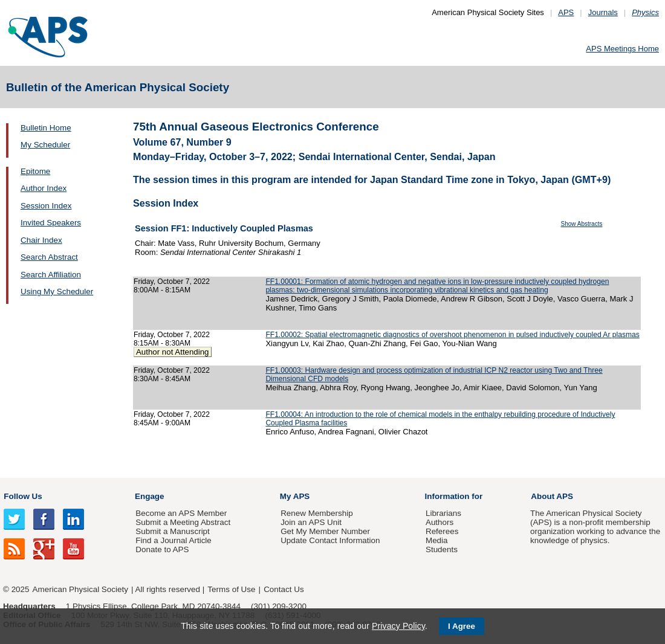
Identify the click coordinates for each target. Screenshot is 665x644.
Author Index (44, 188)
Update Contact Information (330, 540)
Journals (603, 12)
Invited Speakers (51, 223)
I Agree (462, 626)
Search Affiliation (51, 275)
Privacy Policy (398, 626)
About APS (552, 496)
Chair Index (41, 240)
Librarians (443, 513)
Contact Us (284, 589)
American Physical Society (80, 589)
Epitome (35, 171)
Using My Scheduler (57, 291)
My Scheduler (45, 145)
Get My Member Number (325, 531)
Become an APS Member (181, 513)
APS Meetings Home (622, 49)
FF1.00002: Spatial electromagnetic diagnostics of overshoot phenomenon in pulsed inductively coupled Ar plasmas (452, 335)
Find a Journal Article (173, 540)
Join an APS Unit (311, 522)
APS (566, 12)
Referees (442, 531)
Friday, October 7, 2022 (172, 282)
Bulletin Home (46, 128)
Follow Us (23, 496)
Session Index (46, 206)
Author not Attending (173, 352)
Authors (440, 522)
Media (437, 540)
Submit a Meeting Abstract (183, 522)
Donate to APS (162, 549)
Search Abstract (49, 257)
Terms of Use (231, 589)
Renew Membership (317, 513)
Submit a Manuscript (172, 531)
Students (442, 549)
